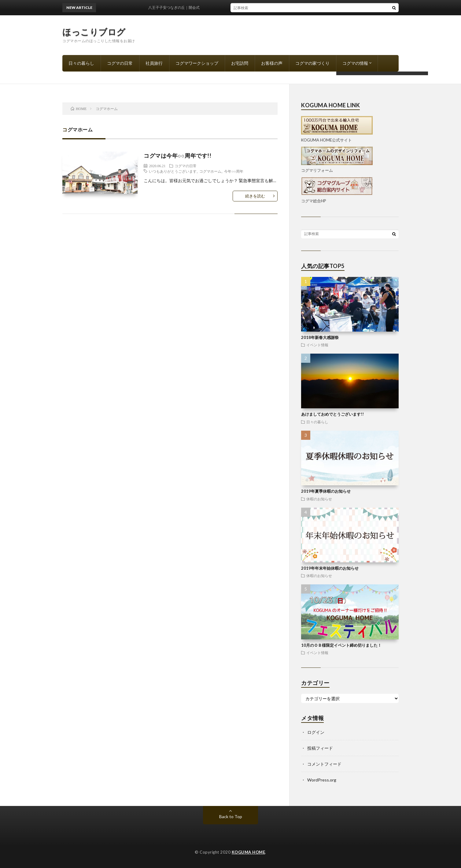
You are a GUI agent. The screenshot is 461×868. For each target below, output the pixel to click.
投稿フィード (320, 748)
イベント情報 (317, 345)
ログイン (316, 732)
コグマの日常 (120, 63)
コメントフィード (324, 764)
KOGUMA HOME (249, 852)
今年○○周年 (234, 171)
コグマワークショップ (197, 63)
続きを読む (255, 196)
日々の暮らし (81, 63)
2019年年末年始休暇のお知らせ (330, 568)
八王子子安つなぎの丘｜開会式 (177, 7)
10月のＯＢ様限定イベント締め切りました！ (341, 645)
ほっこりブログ (94, 32)
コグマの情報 (355, 63)
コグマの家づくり (312, 63)
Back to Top (231, 817)
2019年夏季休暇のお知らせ (326, 491)
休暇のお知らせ (319, 499)
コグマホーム (210, 171)
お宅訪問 (240, 63)
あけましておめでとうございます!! (332, 414)
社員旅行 (154, 63)
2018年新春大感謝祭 (320, 337)
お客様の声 (272, 63)
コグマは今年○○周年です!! (177, 156)
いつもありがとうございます (173, 171)
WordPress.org (322, 780)
